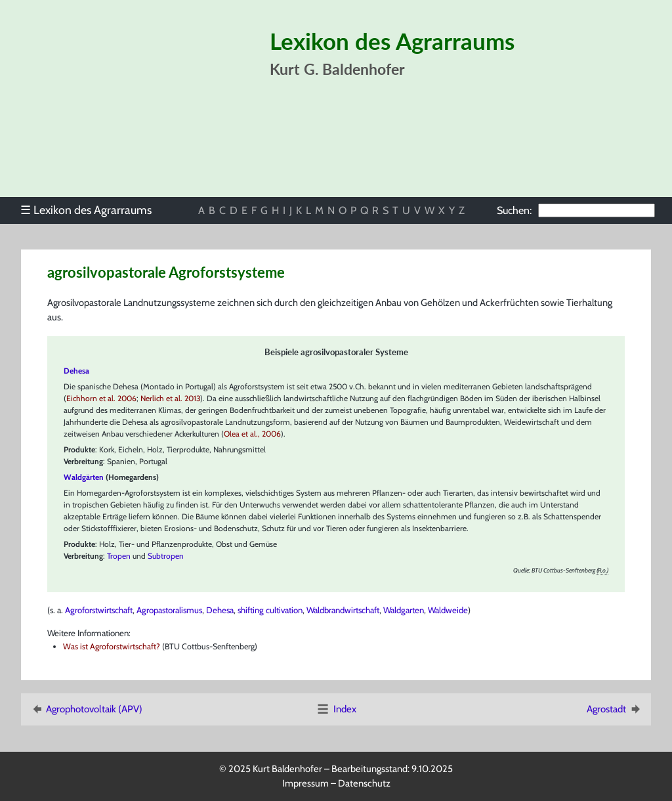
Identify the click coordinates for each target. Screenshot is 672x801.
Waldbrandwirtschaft (343, 610)
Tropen (119, 556)
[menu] (92, 210)
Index (336, 709)
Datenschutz (364, 783)
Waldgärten (84, 477)
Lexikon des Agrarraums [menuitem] (86, 210)
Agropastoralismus (169, 610)
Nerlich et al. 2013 (170, 398)
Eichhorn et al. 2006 (101, 398)
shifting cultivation (270, 610)
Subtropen (166, 556)
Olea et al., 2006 (252, 434)
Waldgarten (404, 610)
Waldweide (448, 610)
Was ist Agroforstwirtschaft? (112, 646)
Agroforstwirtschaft (99, 610)
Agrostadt (615, 709)
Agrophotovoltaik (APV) (86, 709)
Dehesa (220, 610)
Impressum (305, 783)
